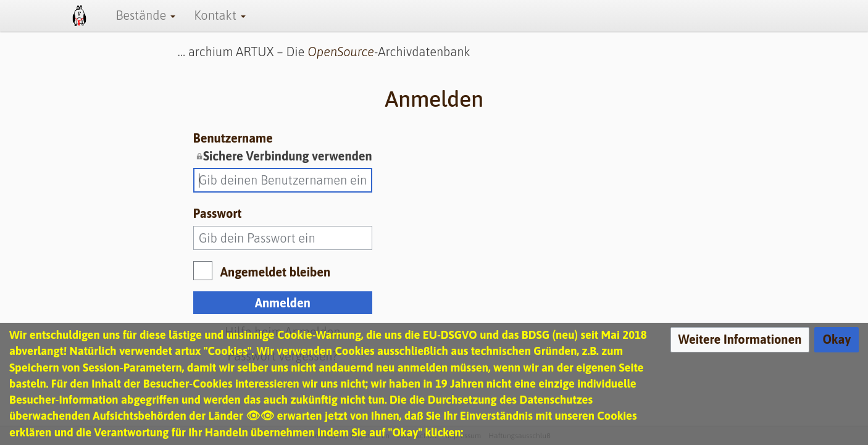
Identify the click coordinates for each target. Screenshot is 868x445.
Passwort (218, 213)
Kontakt (219, 15)
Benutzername (283, 148)
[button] (740, 340)
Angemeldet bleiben (275, 272)
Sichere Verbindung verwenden (288, 156)
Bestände (145, 15)
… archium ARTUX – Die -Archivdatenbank (324, 52)
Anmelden (283, 303)
